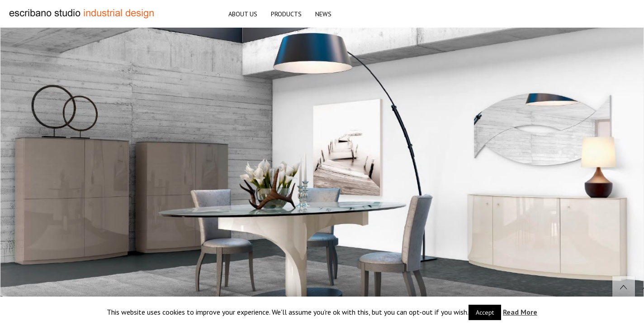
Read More (520, 312)
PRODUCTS (286, 14)
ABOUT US (243, 14)
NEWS (323, 14)
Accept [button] (485, 312)
